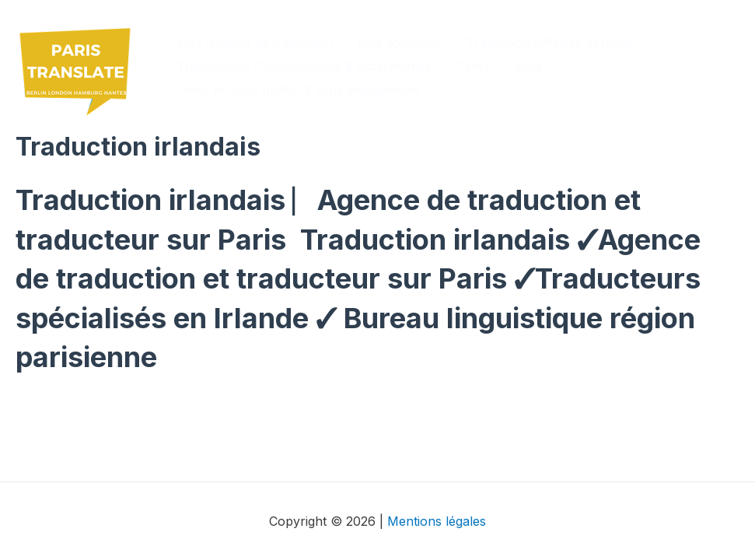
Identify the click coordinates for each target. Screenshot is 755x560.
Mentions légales (437, 521)
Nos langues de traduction (255, 43)
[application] (641, 43)
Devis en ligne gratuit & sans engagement (298, 89)
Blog (528, 66)
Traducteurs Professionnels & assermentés (304, 66)
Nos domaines (400, 43)
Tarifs (473, 66)
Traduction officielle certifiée (558, 43)
